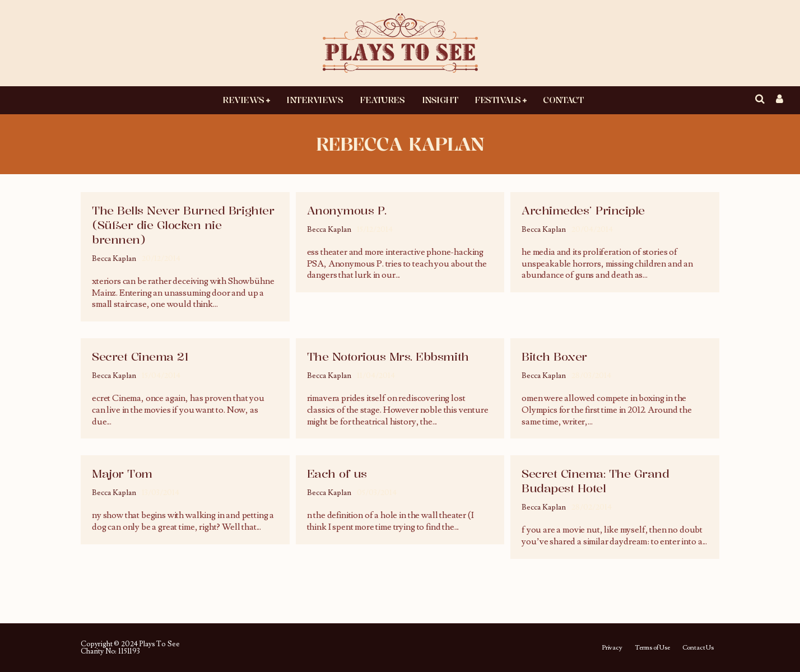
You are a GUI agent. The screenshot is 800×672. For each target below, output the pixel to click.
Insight (440, 100)
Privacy (612, 648)
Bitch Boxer (554, 356)
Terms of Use (652, 648)
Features (382, 100)
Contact (563, 100)
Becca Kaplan (114, 259)
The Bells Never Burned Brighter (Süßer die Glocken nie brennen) (183, 225)
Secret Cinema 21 (140, 356)
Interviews (315, 100)
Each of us (337, 473)
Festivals (498, 100)
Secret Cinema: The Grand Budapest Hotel (595, 481)
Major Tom (122, 473)
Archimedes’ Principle (583, 210)
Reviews (243, 100)
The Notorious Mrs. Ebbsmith (388, 356)
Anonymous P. (347, 210)
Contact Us (698, 648)
